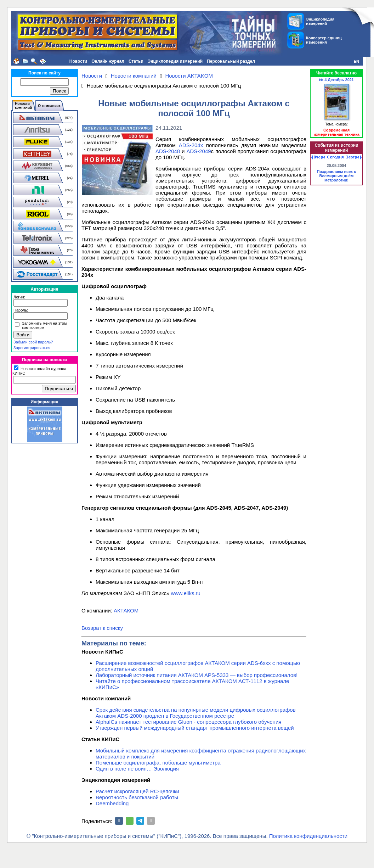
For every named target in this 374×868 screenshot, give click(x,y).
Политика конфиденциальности (308, 836)
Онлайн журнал (108, 61)
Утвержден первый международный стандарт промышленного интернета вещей (195, 728)
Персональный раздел (231, 61)
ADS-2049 (199, 151)
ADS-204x (191, 145)
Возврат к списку (102, 628)
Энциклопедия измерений (175, 61)
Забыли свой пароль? (33, 342)
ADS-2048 (168, 151)
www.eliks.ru (186, 593)
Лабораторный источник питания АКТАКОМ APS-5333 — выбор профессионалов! (197, 675)
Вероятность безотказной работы (137, 797)
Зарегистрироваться (32, 348)
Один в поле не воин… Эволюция (137, 769)
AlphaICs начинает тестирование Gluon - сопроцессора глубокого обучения (188, 722)
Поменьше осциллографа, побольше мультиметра (158, 763)
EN (356, 61)
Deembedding (112, 803)
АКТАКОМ (126, 611)
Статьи (136, 61)
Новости (78, 61)
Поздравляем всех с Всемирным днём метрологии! (337, 176)
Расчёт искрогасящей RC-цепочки (137, 791)
